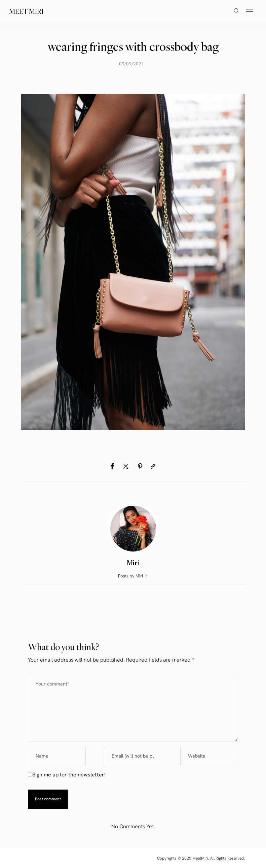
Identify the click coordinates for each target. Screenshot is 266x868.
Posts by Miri (133, 576)
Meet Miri (26, 11)
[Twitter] (126, 467)
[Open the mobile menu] (250, 12)
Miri (133, 563)
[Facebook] (112, 466)
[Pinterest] (140, 466)
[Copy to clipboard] (153, 466)
